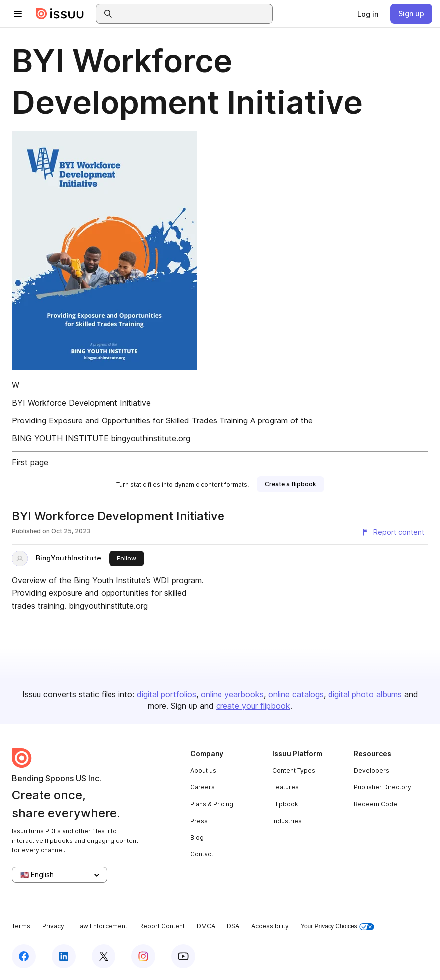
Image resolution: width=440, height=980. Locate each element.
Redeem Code (376, 804)
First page (30, 462)
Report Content (162, 926)
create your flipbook (253, 706)
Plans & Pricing (212, 804)
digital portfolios (166, 694)
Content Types (294, 770)
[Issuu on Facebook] (24, 956)
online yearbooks (232, 694)
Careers (202, 787)
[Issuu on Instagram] (143, 956)
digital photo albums (365, 694)
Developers (372, 770)
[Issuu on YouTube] (183, 956)
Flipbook (285, 804)
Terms (21, 926)
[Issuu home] (60, 14)
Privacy (53, 926)
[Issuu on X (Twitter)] (104, 956)
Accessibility (270, 926)
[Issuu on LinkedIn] (64, 956)
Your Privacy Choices (337, 926)
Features (285, 787)
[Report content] (393, 532)
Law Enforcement (102, 926)
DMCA (206, 926)
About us (203, 770)
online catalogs (296, 694)
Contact (202, 854)
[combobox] (193, 14)
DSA (233, 926)
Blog (197, 837)
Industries (287, 821)
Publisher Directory (383, 787)
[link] (368, 14)
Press (199, 821)
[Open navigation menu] (18, 14)
